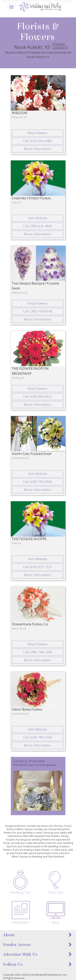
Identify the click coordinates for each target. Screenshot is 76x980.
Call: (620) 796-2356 (38, 737)
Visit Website (37, 218)
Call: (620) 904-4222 (38, 397)
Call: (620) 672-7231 (38, 567)
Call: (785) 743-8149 (38, 311)
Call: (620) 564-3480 (38, 141)
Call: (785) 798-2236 (38, 652)
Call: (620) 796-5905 (38, 482)
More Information (38, 149)
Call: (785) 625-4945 (38, 226)
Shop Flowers (37, 133)
